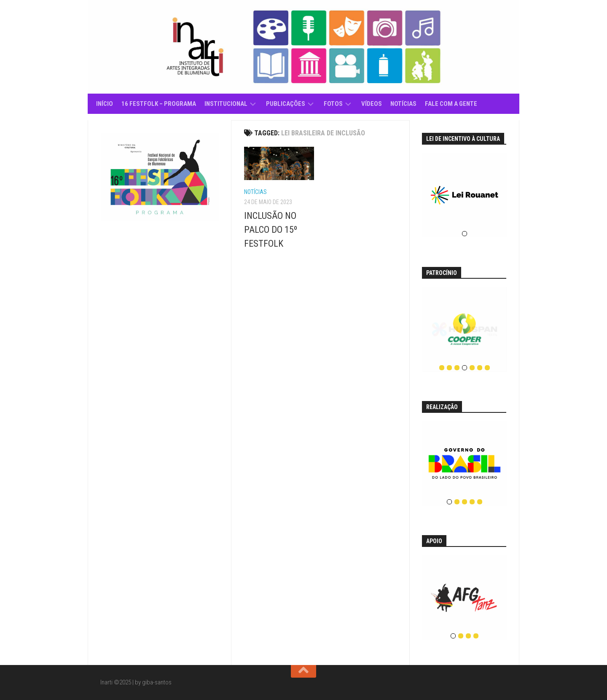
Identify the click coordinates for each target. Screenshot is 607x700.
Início (105, 104)
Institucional (226, 104)
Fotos (333, 104)
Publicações (286, 104)
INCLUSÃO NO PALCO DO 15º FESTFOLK (271, 230)
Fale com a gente (451, 104)
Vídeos (372, 104)
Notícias (403, 104)
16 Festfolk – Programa (159, 104)
